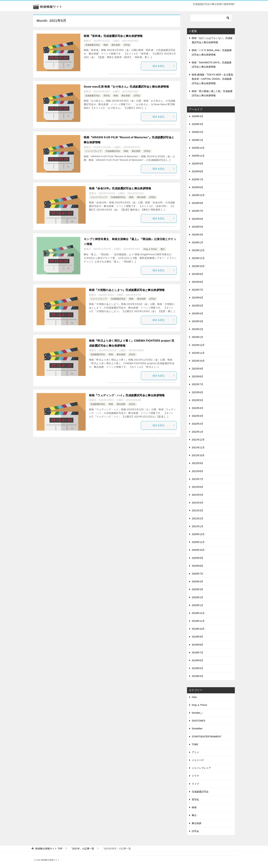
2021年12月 (198, 440)
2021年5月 (197, 495)
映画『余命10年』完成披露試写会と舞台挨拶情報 (120, 188)
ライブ (195, 784)
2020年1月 (197, 605)
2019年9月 (197, 637)
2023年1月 (197, 337)
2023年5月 (197, 306)
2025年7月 (197, 179)
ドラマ (195, 776)
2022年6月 (197, 392)
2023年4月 (197, 313)
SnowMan (197, 729)
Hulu (194, 697)
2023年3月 (197, 321)
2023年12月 (198, 250)
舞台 (163, 249)
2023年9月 (197, 274)
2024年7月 (197, 211)
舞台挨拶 (116, 45)
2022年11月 (198, 353)
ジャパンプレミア (93, 151)
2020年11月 (198, 542)
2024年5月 (197, 227)
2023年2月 (197, 329)
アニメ (195, 752)
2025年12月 (198, 148)
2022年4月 (197, 408)
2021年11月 (198, 447)
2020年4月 (197, 582)
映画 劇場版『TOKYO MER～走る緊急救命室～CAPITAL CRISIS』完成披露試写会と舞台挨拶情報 (212, 79)
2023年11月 (198, 258)
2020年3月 (197, 589)
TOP (49, 849)
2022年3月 (197, 416)
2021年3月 (197, 510)
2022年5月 (197, 400)
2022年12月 (198, 345)
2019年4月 (197, 676)
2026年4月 (197, 116)
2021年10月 (198, 455)
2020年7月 (197, 574)
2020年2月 (197, 597)
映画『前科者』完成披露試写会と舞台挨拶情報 (113, 36)
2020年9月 (197, 558)
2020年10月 (198, 550)
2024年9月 (197, 203)
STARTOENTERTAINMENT (207, 737)
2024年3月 (197, 235)
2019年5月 (197, 668)
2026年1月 (197, 140)
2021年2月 (197, 519)
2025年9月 (197, 164)
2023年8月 (197, 282)
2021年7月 (197, 479)
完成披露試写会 (92, 45)
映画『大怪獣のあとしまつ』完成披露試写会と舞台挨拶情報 (127, 290)
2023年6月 (197, 298)
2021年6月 (197, 487)
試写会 (127, 45)
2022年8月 (197, 376)
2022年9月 (197, 369)
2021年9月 (197, 463)
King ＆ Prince (150, 249)
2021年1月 (197, 526)
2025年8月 (197, 171)
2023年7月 (197, 290)
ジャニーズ (198, 760)
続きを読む (164, 66)
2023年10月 (198, 266)
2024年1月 (197, 242)
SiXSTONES (199, 721)
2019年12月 (198, 613)
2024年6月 (197, 219)
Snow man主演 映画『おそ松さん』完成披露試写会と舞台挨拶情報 (126, 87)
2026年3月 (197, 124)
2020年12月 (198, 534)
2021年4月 (197, 503)
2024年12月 (198, 195)
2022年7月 (197, 384)
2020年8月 (197, 566)
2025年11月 (198, 156)
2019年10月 (198, 629)
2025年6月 (197, 187)
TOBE (195, 744)
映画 (106, 45)
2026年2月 (197, 132)
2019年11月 (198, 621)
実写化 (107, 96)
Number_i (197, 713)
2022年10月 (198, 361)
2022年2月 (197, 424)
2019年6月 (197, 660)
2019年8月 (197, 645)
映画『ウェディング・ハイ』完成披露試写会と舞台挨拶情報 (127, 395)
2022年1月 (197, 432)
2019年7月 (197, 653)
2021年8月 (197, 471)
